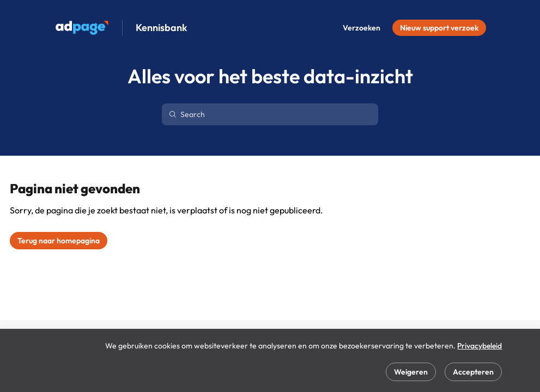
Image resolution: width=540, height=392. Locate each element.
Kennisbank (162, 28)
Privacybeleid (480, 346)
